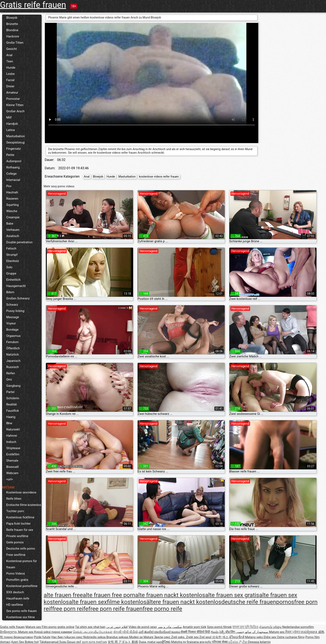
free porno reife (162, 609)
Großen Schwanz (18, 298)
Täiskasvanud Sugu (53, 642)
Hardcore (13, 36)
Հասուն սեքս (271, 627)
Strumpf (12, 255)
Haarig (11, 417)
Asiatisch (13, 236)
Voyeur (11, 323)
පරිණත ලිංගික (238, 642)
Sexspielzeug (15, 142)
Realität (12, 404)
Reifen (11, 373)
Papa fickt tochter (19, 524)
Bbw (9, 423)
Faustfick (13, 411)
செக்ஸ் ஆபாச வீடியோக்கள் (93, 632)
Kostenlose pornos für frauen (22, 564)
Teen (10, 61)
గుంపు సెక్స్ (218, 632)
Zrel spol (206, 637)
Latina (10, 130)
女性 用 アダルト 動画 (123, 642)
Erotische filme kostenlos (24, 505)
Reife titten (14, 499)
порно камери (62, 632)
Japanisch (13, 361)
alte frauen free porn (109, 595)
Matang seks (254, 637)
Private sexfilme (17, 536)
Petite (10, 155)
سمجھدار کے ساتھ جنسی (252, 632)
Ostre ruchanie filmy (291, 637)
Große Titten (15, 43)
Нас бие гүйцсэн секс (67, 637)
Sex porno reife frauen (22, 611)
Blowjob (12, 18)
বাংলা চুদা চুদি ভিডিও (245, 627)
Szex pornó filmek (219, 627)
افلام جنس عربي (117, 627)
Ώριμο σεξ (75, 642)
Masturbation (15, 136)
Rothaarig (13, 167)
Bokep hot (32, 642)
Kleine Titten (15, 105)
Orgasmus (13, 336)
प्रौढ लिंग (231, 632)
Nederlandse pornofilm (298, 627)
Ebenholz (13, 261)
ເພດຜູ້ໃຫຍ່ (164, 642)
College (11, 174)
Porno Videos (15, 574)
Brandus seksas (118, 637)
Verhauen (13, 230)
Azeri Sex (18, 642)
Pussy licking (15, 311)
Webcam (12, 473)
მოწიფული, (9, 632)
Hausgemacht (16, 286)
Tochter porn (15, 511)
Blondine (12, 30)
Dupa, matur (148, 642)
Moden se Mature (142, 637)
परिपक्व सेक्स (220, 642)
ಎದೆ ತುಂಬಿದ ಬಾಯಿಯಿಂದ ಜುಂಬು (160, 632)
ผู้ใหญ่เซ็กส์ (237, 637)
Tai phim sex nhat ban (90, 627)
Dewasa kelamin (259, 642)
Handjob (12, 124)
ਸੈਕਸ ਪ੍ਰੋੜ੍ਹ (293, 632)
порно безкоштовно (19, 637)
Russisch (13, 367)
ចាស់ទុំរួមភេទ (309, 632)
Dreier (10, 86)
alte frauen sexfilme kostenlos (108, 602)
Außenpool (14, 161)
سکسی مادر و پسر (170, 627)
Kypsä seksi (43, 632)
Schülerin (13, 398)
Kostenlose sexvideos (21, 492)
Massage (13, 317)
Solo (9, 267)
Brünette (12, 24)
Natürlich (13, 355)
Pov (9, 186)
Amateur (12, 93)
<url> (10, 479)
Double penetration (19, 242)
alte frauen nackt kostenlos (170, 595)
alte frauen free (63, 595)
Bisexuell (12, 467)
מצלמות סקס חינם (94, 642)
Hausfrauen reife (18, 598)
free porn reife (70, 609)
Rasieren (12, 199)
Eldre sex (270, 637)
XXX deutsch (15, 592)
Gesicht (12, 49)
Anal (9, 55)
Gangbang (13, 386)
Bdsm (10, 292)
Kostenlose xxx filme (20, 617)
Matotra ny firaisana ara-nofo (191, 642)
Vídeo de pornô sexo (143, 627)
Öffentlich (13, 348)
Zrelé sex (193, 637)
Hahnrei (12, 436)
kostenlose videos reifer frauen (159, 177)
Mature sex (34, 627)
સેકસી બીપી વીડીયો (125, 632)
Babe (10, 224)
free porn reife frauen (115, 609)
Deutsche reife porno (21, 549)
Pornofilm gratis (17, 580)
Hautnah (12, 192)
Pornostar (13, 99)
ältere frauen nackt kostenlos (184, 602)
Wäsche (12, 211)
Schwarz (12, 305)
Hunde (11, 68)
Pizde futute (42, 637)
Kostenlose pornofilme (22, 586)
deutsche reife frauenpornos (258, 602)
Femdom (12, 342)
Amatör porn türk (194, 627)
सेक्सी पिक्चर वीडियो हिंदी (195, 632)
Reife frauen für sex (20, 530)
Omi (9, 379)
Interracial (13, 180)
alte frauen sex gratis (232, 595)
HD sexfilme (15, 605)
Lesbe (10, 74)
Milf (9, 117)
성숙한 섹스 (221, 637)
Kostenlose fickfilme (20, 517)
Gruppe (11, 273)
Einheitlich (13, 280)
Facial (10, 80)
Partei (10, 392)
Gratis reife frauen (33, 5)
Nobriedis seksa (95, 637)
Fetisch (11, 248)
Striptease (13, 448)
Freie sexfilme (16, 555)
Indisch (11, 442)
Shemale (12, 461)
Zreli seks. (179, 637)
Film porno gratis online (58, 627)
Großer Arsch (15, 111)
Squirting (12, 205)
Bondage (12, 330)
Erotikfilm (13, 454)
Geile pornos (15, 542)
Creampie (13, 217)
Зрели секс (163, 637)
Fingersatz (14, 149)
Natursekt (13, 429)
